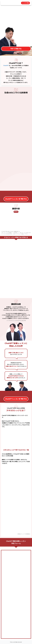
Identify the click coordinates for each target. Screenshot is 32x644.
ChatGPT (6, 66)
